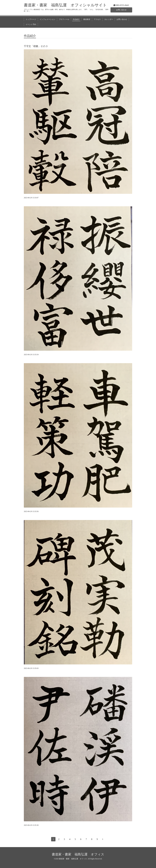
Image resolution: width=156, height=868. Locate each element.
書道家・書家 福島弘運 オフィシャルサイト (65, 5)
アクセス (97, 19)
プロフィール (64, 19)
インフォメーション (47, 19)
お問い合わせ (121, 10)
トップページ (31, 19)
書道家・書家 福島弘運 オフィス (78, 854)
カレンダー (109, 19)
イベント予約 (31, 24)
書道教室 (87, 19)
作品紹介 (76, 19)
